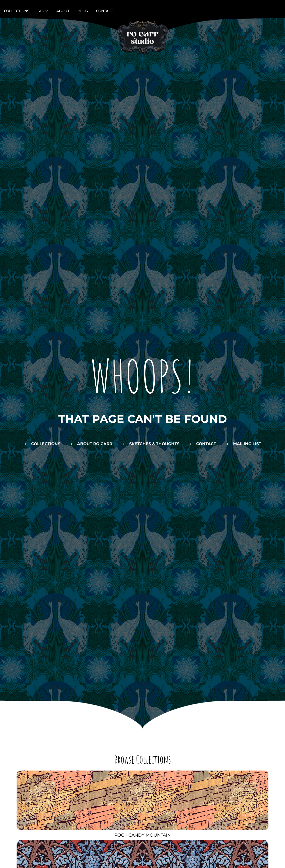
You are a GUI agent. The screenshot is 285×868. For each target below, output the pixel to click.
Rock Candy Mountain (142, 835)
